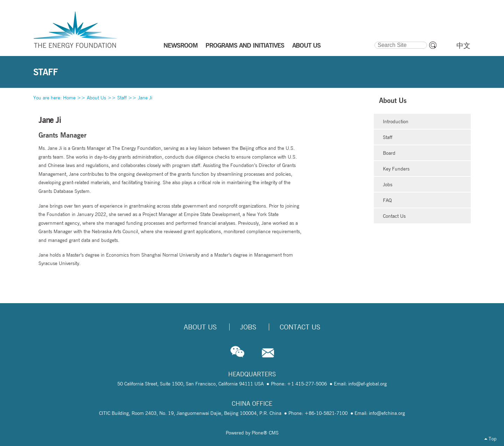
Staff (122, 98)
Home (69, 98)
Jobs (388, 184)
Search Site (374, 41)
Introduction (396, 121)
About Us (96, 98)
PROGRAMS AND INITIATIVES (245, 45)
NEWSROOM (181, 45)
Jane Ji (145, 98)
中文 (463, 46)
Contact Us (394, 216)
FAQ (387, 200)
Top (491, 439)
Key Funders (396, 169)
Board (389, 153)
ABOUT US (306, 45)
